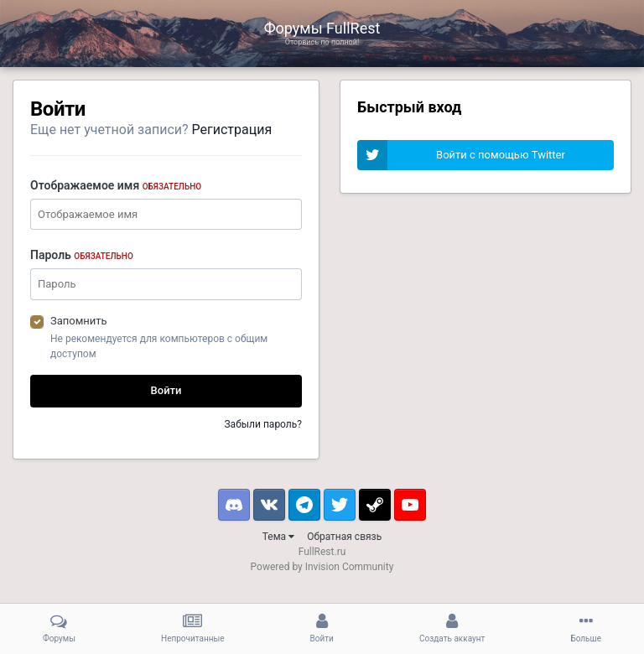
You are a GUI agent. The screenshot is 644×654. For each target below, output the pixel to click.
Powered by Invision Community (322, 567)
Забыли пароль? (263, 424)
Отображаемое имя (116, 185)
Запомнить (79, 321)
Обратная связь (344, 537)
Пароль (82, 255)
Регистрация (232, 130)
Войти (166, 390)
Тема (278, 537)
